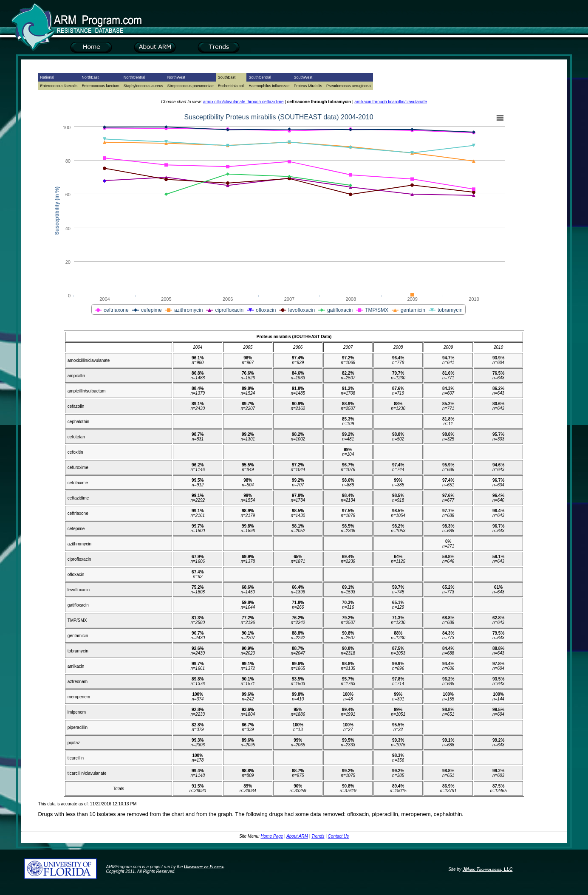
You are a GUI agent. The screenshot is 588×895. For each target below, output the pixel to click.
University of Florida (204, 867)
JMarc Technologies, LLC (488, 869)
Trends (318, 836)
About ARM (297, 836)
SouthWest (303, 77)
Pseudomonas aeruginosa (349, 86)
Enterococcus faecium (100, 86)
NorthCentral (134, 77)
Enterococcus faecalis (59, 86)
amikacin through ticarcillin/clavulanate (391, 102)
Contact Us (338, 836)
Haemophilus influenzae (269, 86)
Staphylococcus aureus (143, 86)
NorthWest (176, 77)
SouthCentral (260, 77)
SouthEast (227, 77)
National (47, 77)
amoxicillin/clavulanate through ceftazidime (243, 102)
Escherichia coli (231, 86)
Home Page (272, 836)
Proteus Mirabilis (308, 86)
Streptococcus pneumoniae (191, 86)
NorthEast (90, 77)
